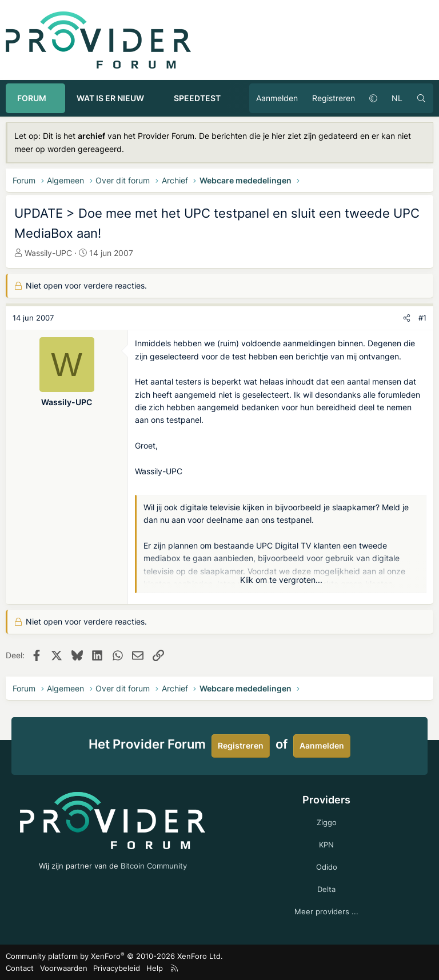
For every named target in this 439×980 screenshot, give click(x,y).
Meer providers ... (326, 911)
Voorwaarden (64, 968)
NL (397, 98)
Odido (327, 867)
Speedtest (197, 98)
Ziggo (327, 822)
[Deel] (407, 318)
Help (155, 968)
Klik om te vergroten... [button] (281, 580)
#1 (422, 318)
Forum (32, 98)
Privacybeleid (117, 968)
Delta (326, 889)
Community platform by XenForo (114, 956)
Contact (20, 968)
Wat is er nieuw (110, 98)
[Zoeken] (421, 98)
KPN (326, 845)
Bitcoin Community (154, 866)
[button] (57, 98)
